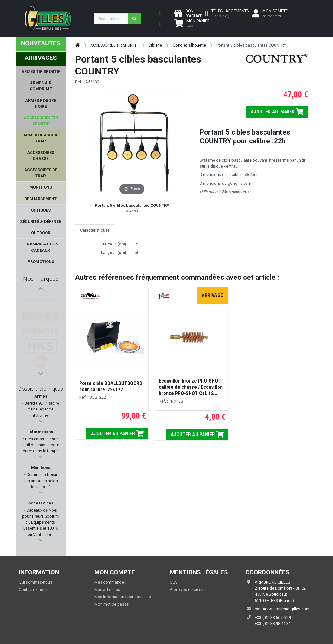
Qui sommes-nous (36, 582)
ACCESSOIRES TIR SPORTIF (114, 45)
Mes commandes (110, 582)
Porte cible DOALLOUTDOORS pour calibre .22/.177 (111, 386)
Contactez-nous (33, 589)
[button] (41, 421)
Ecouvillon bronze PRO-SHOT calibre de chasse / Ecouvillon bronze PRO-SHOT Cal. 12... (191, 387)
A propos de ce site (188, 589)
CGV (174, 582)
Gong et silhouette (189, 45)
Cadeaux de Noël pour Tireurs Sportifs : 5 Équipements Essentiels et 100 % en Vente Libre (41, 522)
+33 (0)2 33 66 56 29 (273, 617)
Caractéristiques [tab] (95, 230)
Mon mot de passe (111, 604)
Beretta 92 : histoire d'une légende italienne (41, 409)
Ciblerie (155, 45)
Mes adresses (107, 589)
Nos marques (41, 279)
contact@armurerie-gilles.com (282, 609)
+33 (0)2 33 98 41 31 (273, 623)
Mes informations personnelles (123, 597)
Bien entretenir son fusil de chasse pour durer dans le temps (41, 445)
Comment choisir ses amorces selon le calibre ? (41, 480)
